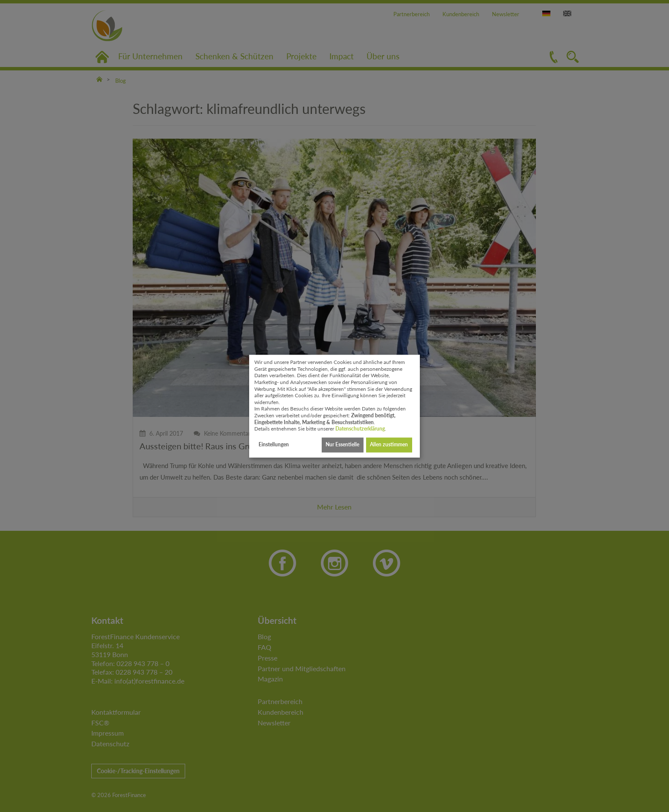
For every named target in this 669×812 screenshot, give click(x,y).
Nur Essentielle (342, 445)
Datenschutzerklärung (360, 429)
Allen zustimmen (389, 445)
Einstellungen (274, 445)
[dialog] (334, 406)
